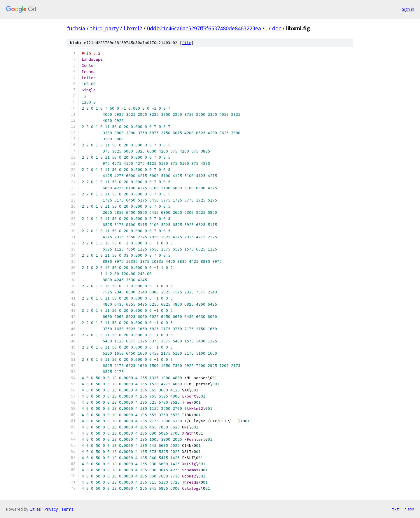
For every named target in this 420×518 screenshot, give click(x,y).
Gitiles (35, 509)
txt (395, 509)
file (187, 43)
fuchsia (76, 28)
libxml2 (133, 28)
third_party (104, 28)
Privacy (51, 509)
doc (277, 28)
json (409, 509)
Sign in (408, 9)
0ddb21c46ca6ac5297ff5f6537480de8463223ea (204, 28)
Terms (67, 509)
